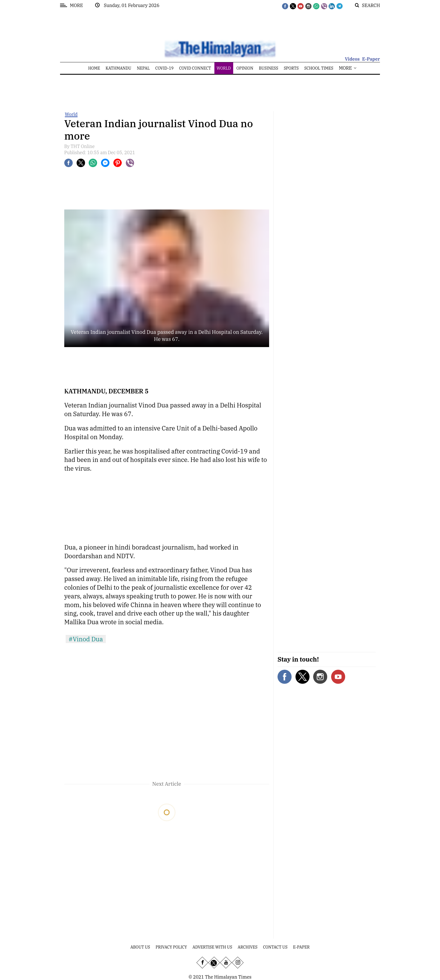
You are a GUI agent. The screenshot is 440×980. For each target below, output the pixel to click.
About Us (140, 947)
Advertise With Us (212, 947)
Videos (352, 59)
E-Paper (371, 59)
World (71, 114)
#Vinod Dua (86, 639)
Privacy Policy (171, 947)
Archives (247, 947)
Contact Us (275, 947)
